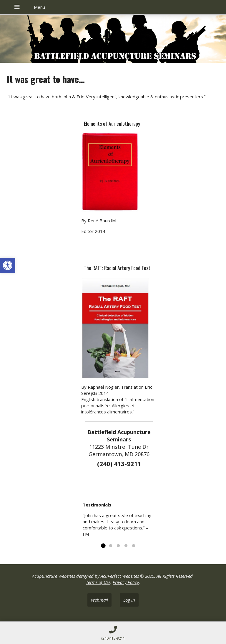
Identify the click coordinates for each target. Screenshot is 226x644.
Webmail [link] (99, 600)
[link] (8, 265)
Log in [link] (129, 600)
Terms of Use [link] (98, 582)
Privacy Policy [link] (126, 582)
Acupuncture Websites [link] (54, 576)
